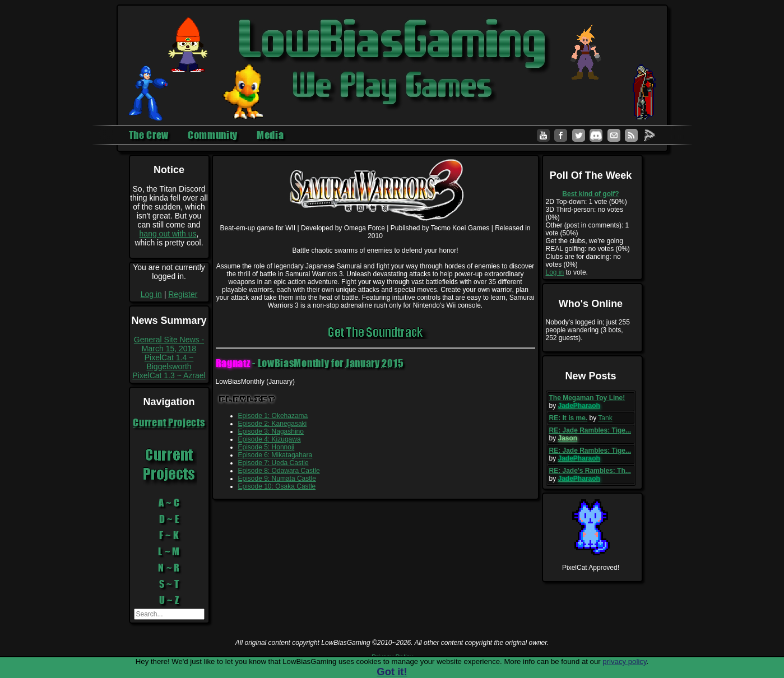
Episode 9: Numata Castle (277, 479)
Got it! (392, 672)
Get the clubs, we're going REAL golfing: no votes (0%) (588, 245)
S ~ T (169, 584)
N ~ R (169, 568)
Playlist (247, 399)
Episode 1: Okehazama (273, 416)
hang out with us (168, 234)
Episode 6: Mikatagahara (275, 455)
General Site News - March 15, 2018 (169, 344)
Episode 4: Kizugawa (270, 439)
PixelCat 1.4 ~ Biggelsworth (169, 362)
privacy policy (624, 661)
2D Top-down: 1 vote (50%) (586, 202)
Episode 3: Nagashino (271, 431)
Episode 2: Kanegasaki (273, 424)
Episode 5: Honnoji (266, 447)
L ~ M (169, 551)
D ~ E (169, 519)
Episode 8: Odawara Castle (279, 471)
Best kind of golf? (590, 194)
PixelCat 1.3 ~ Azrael (169, 375)
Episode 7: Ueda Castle (273, 463)
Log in (151, 294)
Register (183, 294)
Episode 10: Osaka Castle (277, 486)
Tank (605, 418)
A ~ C (169, 503)
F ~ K (169, 535)
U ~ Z (169, 600)
